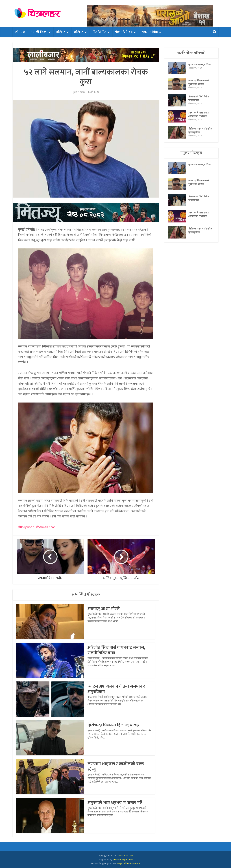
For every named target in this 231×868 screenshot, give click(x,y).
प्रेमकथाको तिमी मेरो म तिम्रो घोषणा (199, 98)
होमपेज (20, 32)
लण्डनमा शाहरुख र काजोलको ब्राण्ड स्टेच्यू (116, 767)
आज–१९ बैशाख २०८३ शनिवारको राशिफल (199, 114)
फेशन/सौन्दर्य (124, 32)
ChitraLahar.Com (125, 856)
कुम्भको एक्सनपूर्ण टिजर (200, 64)
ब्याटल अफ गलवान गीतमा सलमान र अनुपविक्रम (116, 689)
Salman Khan (47, 527)
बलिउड (61, 32)
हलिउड (79, 32)
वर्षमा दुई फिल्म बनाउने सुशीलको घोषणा (199, 82)
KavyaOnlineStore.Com (128, 863)
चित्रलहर (95, 92)
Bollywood (27, 527)
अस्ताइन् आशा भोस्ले (104, 609)
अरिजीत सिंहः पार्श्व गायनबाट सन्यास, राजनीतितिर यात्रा (116, 650)
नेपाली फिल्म (39, 32)
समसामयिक (150, 32)
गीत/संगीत (99, 32)
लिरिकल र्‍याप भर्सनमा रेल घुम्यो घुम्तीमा (200, 130)
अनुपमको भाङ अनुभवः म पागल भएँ (115, 803)
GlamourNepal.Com (123, 860)
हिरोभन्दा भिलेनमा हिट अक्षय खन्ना (114, 725)
